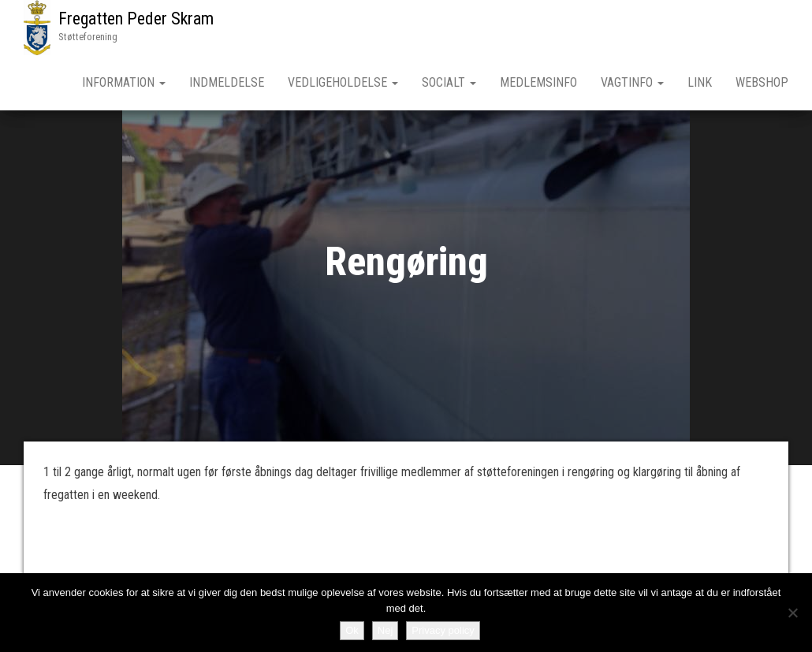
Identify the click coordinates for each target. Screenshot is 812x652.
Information (124, 82)
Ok (352, 630)
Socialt (449, 82)
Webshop (762, 82)
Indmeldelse (227, 82)
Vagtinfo (632, 82)
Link (700, 82)
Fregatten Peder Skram (136, 19)
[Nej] (792, 613)
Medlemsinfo (538, 82)
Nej (386, 630)
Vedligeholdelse (343, 82)
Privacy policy (443, 630)
